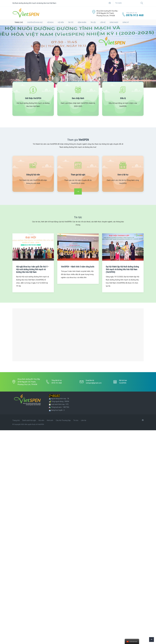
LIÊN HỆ (103, 22)
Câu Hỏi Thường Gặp (63, 420)
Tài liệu (93, 22)
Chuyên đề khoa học (35, 22)
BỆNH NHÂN (82, 22)
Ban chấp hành (78, 98)
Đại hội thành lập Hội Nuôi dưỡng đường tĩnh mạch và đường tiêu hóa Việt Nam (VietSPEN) (122, 269)
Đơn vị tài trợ (123, 175)
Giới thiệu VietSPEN (33, 98)
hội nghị (50, 22)
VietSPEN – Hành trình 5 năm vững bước (78, 267)
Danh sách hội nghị (29, 420)
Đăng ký (126, 22)
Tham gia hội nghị (78, 175)
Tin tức (71, 22)
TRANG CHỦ (19, 22)
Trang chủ (16, 420)
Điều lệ (123, 98)
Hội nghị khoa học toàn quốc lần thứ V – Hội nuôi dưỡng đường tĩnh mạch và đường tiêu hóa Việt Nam (33, 269)
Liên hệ (84, 420)
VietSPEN (123, 383)
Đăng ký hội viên (33, 175)
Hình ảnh (50, 420)
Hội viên (61, 22)
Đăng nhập (114, 22)
